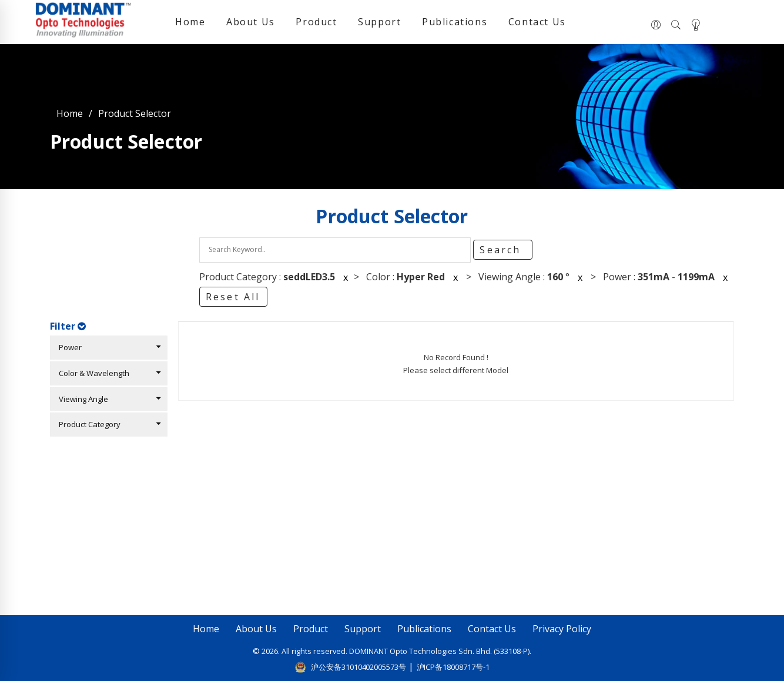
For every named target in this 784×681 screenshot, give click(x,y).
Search (502, 250)
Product (316, 22)
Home (190, 22)
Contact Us (537, 22)
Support (379, 22)
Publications (455, 22)
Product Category (107, 424)
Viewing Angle (107, 399)
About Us (251, 22)
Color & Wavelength (107, 373)
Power (107, 347)
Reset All (233, 297)
